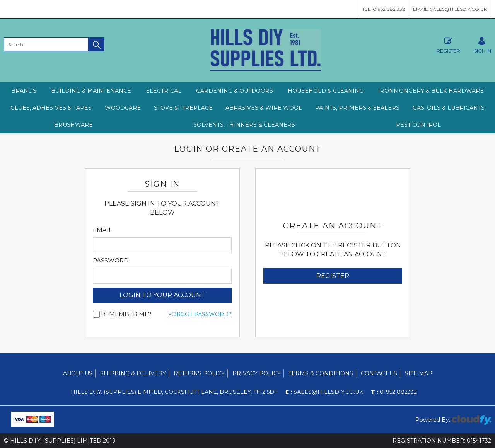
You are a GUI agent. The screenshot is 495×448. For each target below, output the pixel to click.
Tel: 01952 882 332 (383, 9)
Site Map (419, 373)
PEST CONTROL (418, 125)
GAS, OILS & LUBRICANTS (449, 108)
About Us (78, 373)
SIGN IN (483, 44)
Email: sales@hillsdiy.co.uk (450, 9)
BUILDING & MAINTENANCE (91, 91)
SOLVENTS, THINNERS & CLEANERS (244, 125)
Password (111, 261)
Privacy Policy (257, 373)
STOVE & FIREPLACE (183, 108)
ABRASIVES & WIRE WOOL (264, 108)
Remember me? (126, 314)
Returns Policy (199, 373)
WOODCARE (123, 108)
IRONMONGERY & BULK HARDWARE (431, 91)
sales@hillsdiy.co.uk (324, 392)
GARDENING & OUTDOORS (235, 91)
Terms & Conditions (321, 373)
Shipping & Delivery (133, 373)
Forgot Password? (200, 314)
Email (102, 230)
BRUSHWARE (73, 125)
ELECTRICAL (164, 91)
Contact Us (379, 373)
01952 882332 (394, 392)
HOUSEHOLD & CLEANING (326, 91)
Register (448, 44)
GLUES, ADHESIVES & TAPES (51, 108)
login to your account (162, 295)
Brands (24, 91)
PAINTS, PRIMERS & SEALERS (357, 108)
